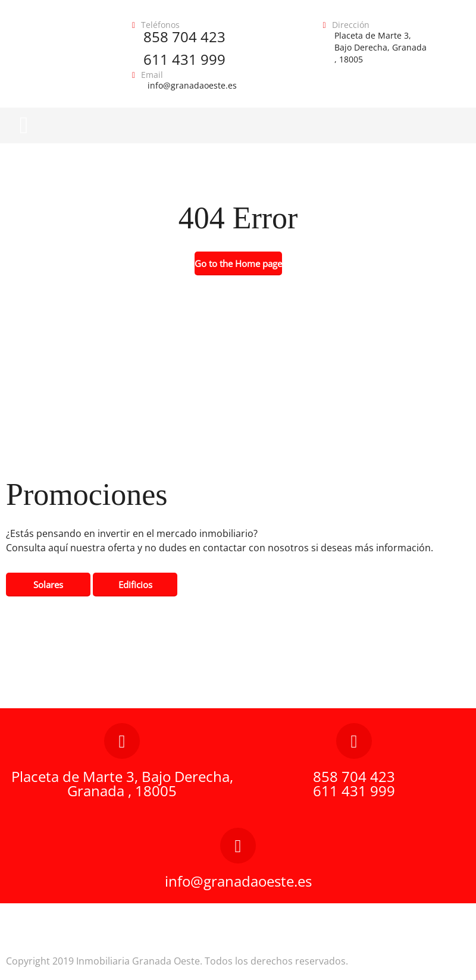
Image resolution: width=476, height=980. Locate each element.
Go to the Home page (238, 263)
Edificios (135, 585)
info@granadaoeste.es (192, 85)
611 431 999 (184, 59)
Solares (48, 585)
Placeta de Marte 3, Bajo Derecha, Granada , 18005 (381, 47)
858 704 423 (184, 37)
